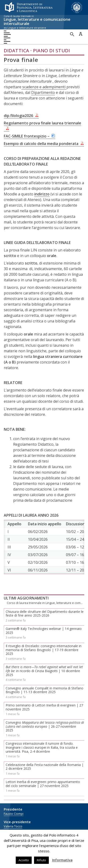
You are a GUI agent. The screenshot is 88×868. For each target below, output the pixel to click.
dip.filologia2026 (18, 116)
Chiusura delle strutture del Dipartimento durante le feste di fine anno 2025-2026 (45, 614)
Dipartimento (43, 92)
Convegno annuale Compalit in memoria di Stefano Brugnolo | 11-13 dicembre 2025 (44, 690)
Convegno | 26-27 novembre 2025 (45, 726)
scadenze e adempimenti (44, 87)
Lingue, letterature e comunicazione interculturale (42, 22)
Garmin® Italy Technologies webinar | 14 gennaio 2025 (44, 631)
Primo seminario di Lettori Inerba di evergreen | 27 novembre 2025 (44, 707)
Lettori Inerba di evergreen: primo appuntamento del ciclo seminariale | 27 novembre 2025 (43, 784)
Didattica (17, 51)
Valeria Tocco (13, 826)
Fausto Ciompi (14, 814)
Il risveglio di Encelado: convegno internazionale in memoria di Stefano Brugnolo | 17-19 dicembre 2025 (44, 650)
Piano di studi (52, 51)
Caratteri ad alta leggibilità (80, 34)
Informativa (62, 860)
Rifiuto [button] (41, 860)
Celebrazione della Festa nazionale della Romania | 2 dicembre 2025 (45, 767)
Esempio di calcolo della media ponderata (41, 144)
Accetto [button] (24, 860)
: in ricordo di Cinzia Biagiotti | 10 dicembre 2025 (44, 671)
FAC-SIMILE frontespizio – (27, 136)
